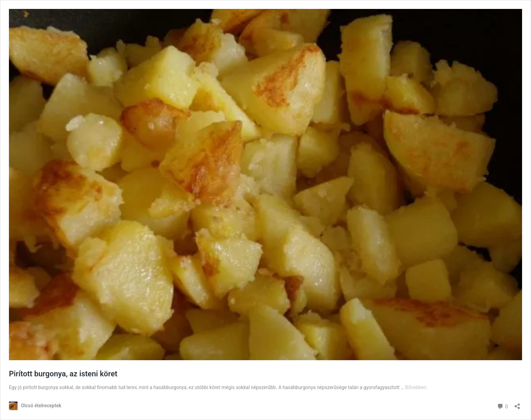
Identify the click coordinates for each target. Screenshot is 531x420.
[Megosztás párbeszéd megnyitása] (517, 404)
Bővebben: (416, 387)
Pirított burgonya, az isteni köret (63, 374)
